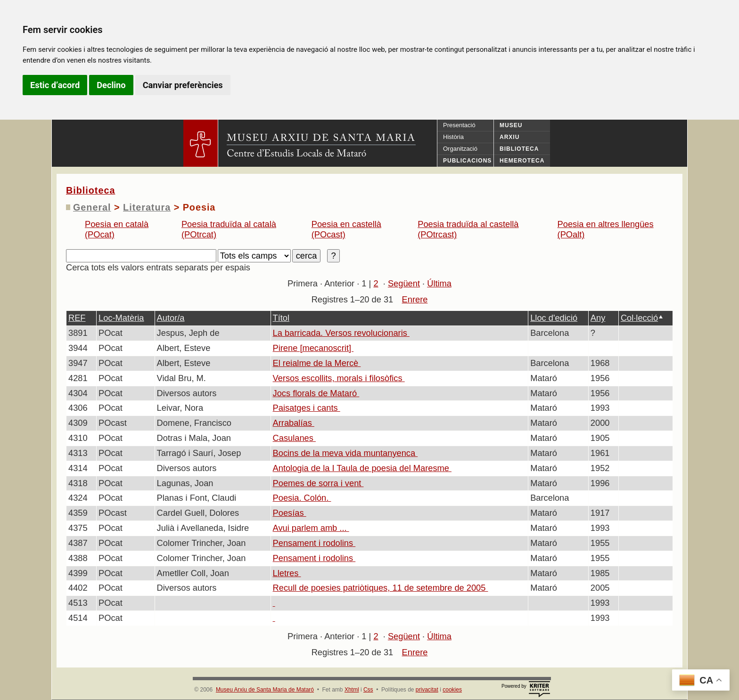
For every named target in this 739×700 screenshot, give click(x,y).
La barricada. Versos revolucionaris (341, 333)
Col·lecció (639, 318)
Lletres (287, 573)
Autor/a (171, 318)
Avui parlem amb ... (311, 528)
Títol (281, 318)
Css (368, 690)
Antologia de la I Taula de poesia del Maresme (362, 468)
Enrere (415, 299)
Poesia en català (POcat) (117, 229)
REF (77, 318)
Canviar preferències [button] (183, 85)
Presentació (459, 125)
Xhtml (352, 690)
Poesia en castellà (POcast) (346, 229)
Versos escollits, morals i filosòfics (339, 378)
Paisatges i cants (307, 408)
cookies (452, 690)
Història (453, 137)
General (92, 207)
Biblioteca (90, 190)
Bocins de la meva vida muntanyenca (345, 453)
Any (598, 318)
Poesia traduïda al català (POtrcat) (229, 229)
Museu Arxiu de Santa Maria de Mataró (265, 690)
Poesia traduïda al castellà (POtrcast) (468, 229)
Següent (404, 283)
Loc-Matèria (121, 318)
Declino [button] (111, 85)
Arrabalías (294, 423)
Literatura (147, 207)
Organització (460, 149)
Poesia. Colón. (302, 498)
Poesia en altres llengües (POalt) (606, 229)
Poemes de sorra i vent (318, 483)
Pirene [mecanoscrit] (313, 348)
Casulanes (294, 438)
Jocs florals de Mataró (316, 393)
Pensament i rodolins (314, 543)
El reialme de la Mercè (317, 363)
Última (439, 283)
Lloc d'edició (554, 318)
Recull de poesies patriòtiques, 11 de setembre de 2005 (381, 588)
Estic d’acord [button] (55, 85)
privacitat (427, 690)
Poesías (290, 513)
